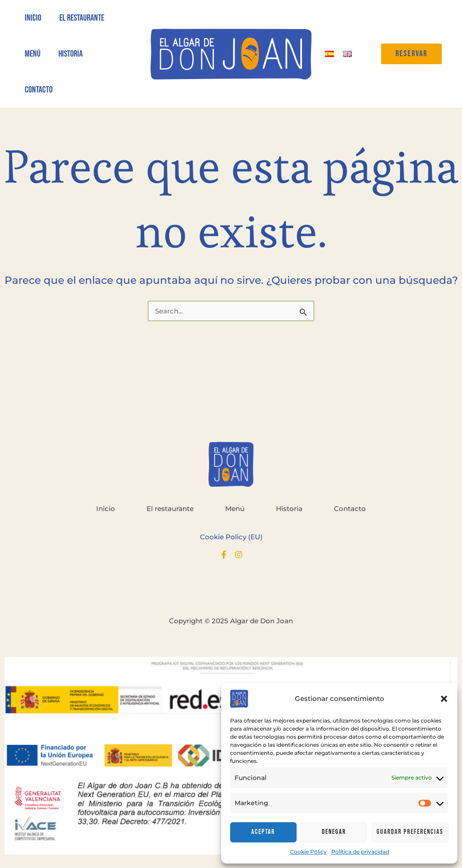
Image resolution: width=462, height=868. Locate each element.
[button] (444, 699)
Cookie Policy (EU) (231, 537)
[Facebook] (224, 555)
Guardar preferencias (410, 832)
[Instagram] (239, 555)
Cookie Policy (308, 852)
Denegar (334, 832)
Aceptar (263, 832)
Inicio (106, 509)
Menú (235, 509)
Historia (289, 509)
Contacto (350, 509)
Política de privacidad (360, 852)
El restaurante (170, 509)
